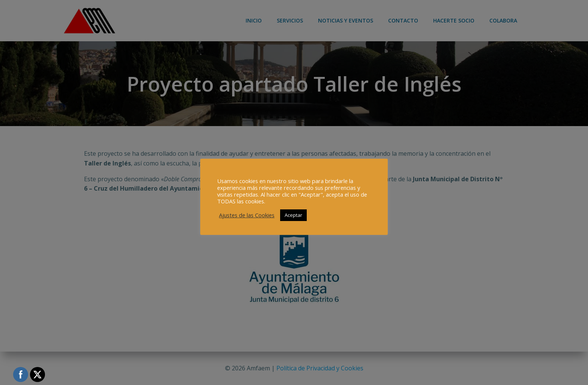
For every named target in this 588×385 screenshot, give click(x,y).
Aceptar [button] (293, 215)
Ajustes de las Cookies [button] (247, 215)
